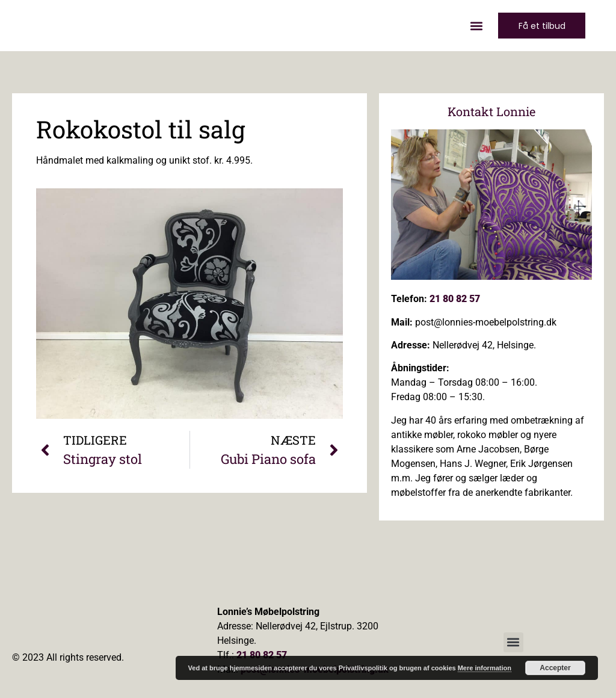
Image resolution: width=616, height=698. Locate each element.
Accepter (555, 668)
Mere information (485, 668)
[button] (473, 26)
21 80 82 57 (455, 299)
